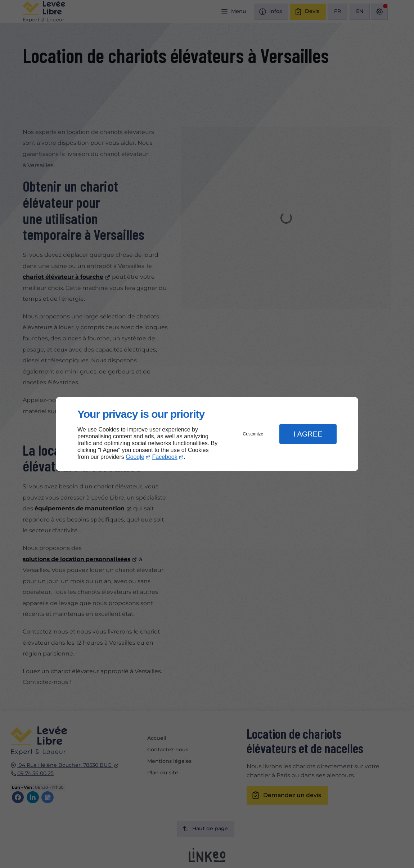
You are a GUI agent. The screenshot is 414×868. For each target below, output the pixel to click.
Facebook (165, 457)
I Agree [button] (308, 434)
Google (135, 457)
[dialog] (207, 434)
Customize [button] (253, 434)
